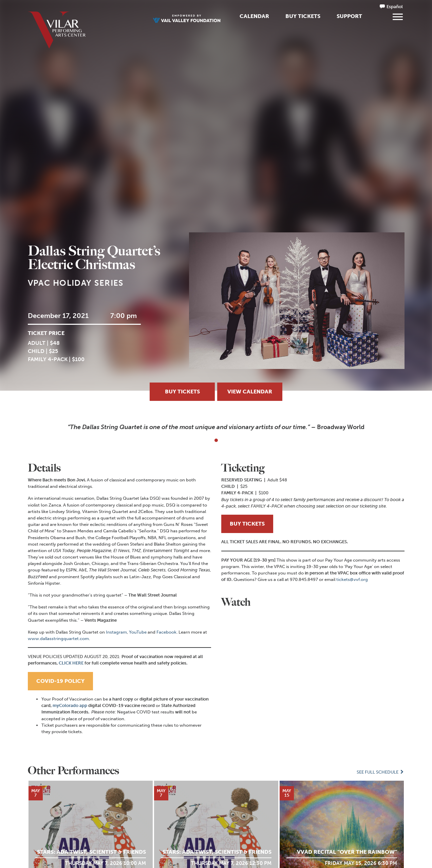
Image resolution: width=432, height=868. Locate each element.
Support (349, 16)
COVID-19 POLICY (60, 681)
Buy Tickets (303, 16)
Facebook (166, 632)
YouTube (138, 632)
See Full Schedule (380, 772)
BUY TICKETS (247, 524)
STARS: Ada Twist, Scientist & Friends (91, 852)
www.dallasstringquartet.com (58, 639)
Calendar (254, 16)
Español (395, 7)
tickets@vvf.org (352, 579)
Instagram (116, 632)
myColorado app (70, 705)
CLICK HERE (71, 663)
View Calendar (250, 392)
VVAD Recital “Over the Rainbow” (347, 852)
